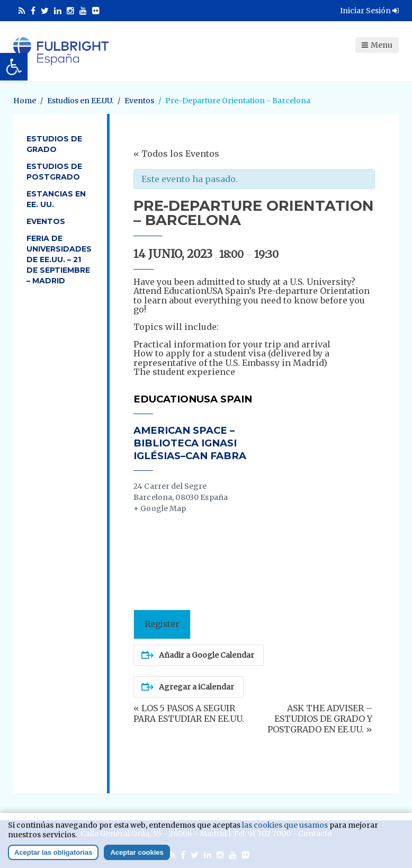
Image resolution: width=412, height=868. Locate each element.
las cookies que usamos (285, 825)
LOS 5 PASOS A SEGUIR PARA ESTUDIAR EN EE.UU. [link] (189, 713)
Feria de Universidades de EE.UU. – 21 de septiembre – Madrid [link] (59, 259)
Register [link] (162, 624)
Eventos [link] (46, 221)
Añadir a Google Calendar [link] (198, 655)
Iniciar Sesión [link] (369, 11)
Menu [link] (377, 45)
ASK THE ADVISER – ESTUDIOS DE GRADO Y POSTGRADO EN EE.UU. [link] (320, 719)
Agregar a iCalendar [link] (188, 687)
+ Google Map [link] (160, 508)
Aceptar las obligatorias (53, 852)
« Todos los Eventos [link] (176, 154)
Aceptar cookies (137, 852)
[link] (14, 67)
